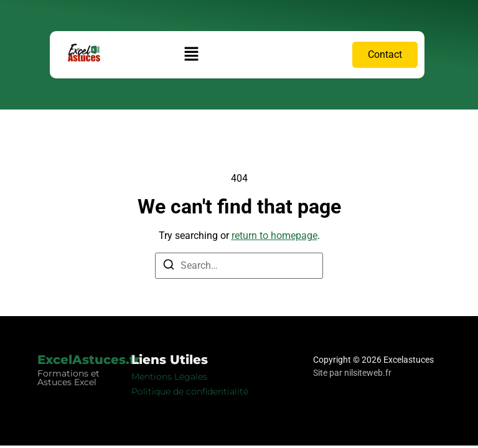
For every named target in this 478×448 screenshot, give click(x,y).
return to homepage (274, 236)
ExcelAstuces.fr (89, 360)
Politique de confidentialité (190, 391)
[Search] (169, 267)
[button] (192, 55)
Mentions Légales (169, 376)
